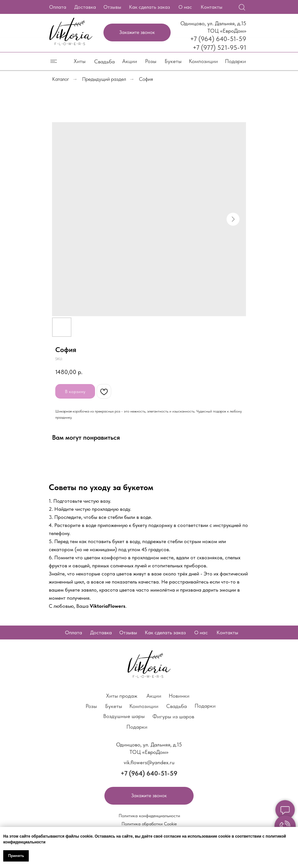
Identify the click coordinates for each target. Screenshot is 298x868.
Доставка (85, 7)
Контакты (212, 7)
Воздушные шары (124, 716)
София (146, 79)
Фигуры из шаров (173, 716)
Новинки (179, 696)
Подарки (235, 61)
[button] (137, 32)
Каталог (61, 79)
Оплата (58, 7)
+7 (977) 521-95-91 (219, 48)
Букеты (173, 61)
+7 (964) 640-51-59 (218, 39)
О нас (185, 7)
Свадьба (104, 61)
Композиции (203, 61)
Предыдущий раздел (104, 79)
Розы (151, 61)
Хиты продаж (122, 696)
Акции (130, 61)
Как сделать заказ (149, 7)
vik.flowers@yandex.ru (149, 762)
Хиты (80, 61)
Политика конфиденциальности (149, 816)
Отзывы (112, 7)
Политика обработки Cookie (149, 824)
